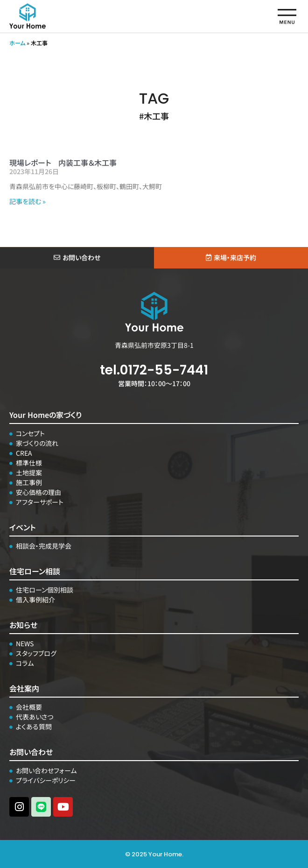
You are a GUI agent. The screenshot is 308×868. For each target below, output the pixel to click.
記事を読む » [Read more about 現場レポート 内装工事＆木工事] (28, 201)
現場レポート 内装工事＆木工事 (63, 162)
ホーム (17, 43)
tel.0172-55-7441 (154, 370)
